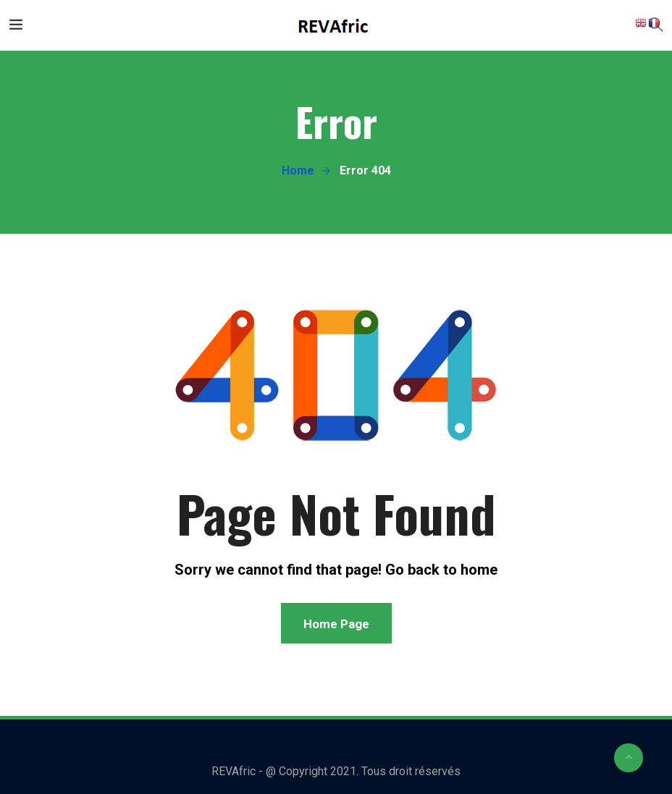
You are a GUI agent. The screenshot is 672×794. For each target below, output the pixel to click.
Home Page (336, 624)
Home (298, 170)
